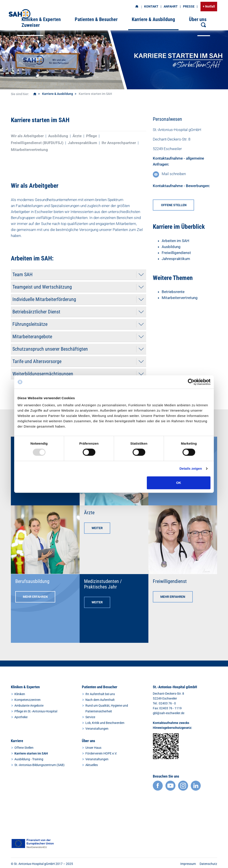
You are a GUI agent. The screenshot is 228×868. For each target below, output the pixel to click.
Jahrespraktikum (83, 143)
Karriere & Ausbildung (58, 94)
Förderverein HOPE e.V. (101, 753)
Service (90, 717)
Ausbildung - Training (29, 759)
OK (179, 483)
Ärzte (77, 136)
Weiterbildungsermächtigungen (43, 374)
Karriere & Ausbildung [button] (153, 19)
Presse (189, 6)
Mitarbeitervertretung (29, 150)
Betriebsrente (173, 292)
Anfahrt (171, 6)
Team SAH (23, 275)
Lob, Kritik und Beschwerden (105, 723)
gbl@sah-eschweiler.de (169, 713)
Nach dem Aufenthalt (100, 700)
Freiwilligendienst (176, 253)
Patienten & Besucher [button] (96, 19)
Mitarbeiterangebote (32, 337)
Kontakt (151, 6)
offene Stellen (173, 205)
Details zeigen (191, 468)
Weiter (97, 528)
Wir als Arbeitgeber (27, 136)
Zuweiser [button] (31, 25)
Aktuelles (92, 765)
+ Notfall (209, 6)
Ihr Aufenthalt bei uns (100, 694)
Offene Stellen (24, 748)
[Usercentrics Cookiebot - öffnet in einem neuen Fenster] (191, 382)
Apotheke (21, 717)
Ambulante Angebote (29, 706)
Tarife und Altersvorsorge (37, 361)
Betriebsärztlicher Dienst (36, 312)
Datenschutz (208, 864)
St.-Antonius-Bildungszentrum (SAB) (39, 765)
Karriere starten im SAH (31, 753)
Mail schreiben (174, 174)
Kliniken (20, 694)
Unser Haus (93, 748)
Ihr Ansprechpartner (119, 143)
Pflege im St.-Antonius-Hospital (36, 711)
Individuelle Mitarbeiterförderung (44, 299)
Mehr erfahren (35, 597)
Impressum (188, 864)
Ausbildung (58, 136)
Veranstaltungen (97, 729)
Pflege (91, 136)
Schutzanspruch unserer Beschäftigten (50, 349)
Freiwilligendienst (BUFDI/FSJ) (37, 143)
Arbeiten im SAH (175, 241)
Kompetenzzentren (28, 700)
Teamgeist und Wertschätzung (42, 287)
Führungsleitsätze (30, 324)
